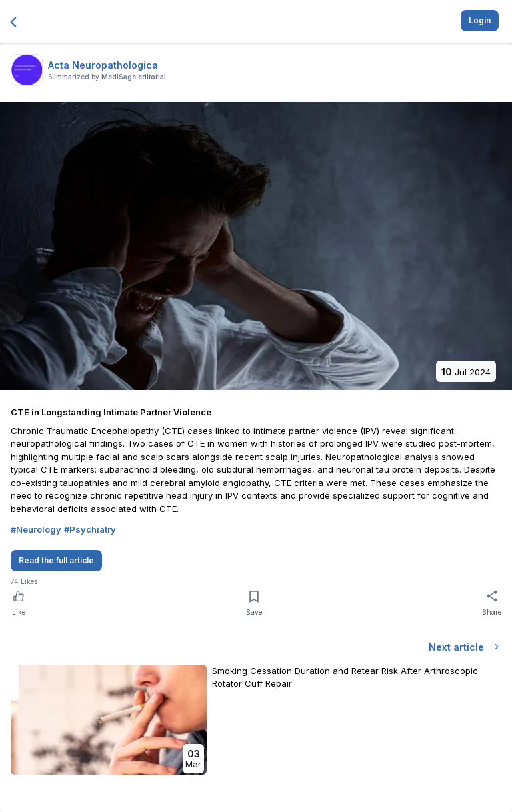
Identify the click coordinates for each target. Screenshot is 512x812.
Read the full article (56, 560)
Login (480, 20)
